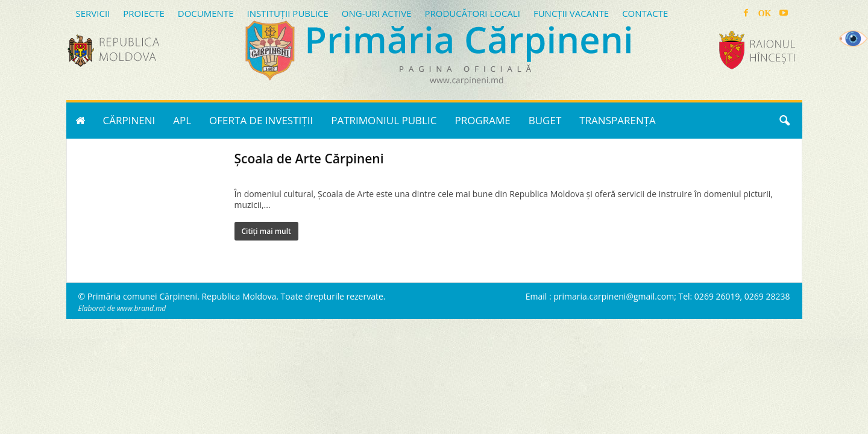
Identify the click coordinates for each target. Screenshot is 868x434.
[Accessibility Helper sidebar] (854, 39)
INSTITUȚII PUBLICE (287, 13)
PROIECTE (144, 13)
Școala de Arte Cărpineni (309, 159)
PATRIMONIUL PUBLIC (384, 120)
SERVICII (93, 13)
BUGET (545, 120)
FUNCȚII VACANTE (571, 13)
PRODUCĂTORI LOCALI (472, 13)
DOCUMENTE (206, 13)
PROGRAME (482, 120)
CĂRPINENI (129, 120)
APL (182, 120)
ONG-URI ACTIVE (377, 13)
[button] (784, 121)
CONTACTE (645, 13)
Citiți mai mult (266, 231)
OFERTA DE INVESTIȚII (261, 120)
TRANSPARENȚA (618, 120)
